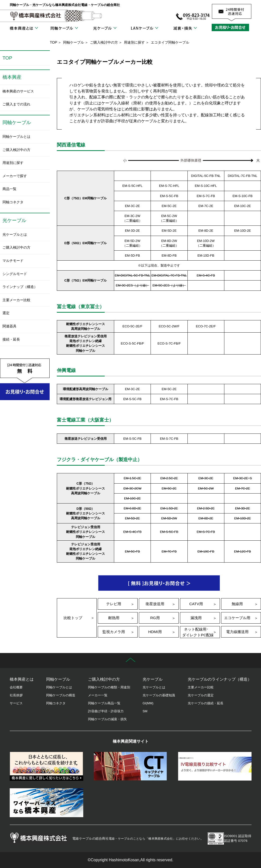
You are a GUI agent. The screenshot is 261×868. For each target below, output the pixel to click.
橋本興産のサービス (18, 91)
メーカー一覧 (98, 695)
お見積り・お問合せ (232, 27)
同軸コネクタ (13, 202)
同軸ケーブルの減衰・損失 (107, 719)
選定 (6, 313)
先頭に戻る (130, 660)
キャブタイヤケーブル (130, 766)
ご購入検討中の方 (104, 42)
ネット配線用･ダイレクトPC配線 (198, 632)
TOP (53, 42)
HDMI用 (155, 632)
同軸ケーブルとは (16, 137)
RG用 (155, 618)
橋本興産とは (24, 28)
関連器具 (9, 326)
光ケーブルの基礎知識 (159, 695)
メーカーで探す (15, 176)
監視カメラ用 (114, 632)
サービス (16, 703)
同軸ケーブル (64, 28)
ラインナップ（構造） (20, 287)
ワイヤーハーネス (46, 803)
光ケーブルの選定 (201, 695)
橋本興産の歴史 (46, 766)
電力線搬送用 (237, 632)
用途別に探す (134, 42)
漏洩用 (196, 618)
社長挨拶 (16, 695)
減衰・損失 (185, 28)
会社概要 (16, 687)
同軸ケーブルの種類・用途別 (109, 687)
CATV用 (196, 604)
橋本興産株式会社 (36, 16)
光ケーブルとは (15, 234)
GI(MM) (148, 703)
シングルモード (15, 274)
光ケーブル (104, 28)
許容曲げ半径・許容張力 (106, 711)
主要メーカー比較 (16, 300)
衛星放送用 (155, 604)
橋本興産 (12, 77)
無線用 (237, 604)
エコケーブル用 (237, 618)
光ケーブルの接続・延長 (206, 703)
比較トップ (73, 618)
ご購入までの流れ (16, 104)
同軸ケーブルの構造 (61, 695)
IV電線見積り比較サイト (215, 766)
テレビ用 (114, 604)
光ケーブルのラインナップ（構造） (220, 679)
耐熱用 (114, 618)
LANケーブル (145, 28)
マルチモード (13, 261)
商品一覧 (9, 189)
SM (145, 711)
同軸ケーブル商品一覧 (104, 703)
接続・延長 (11, 339)
